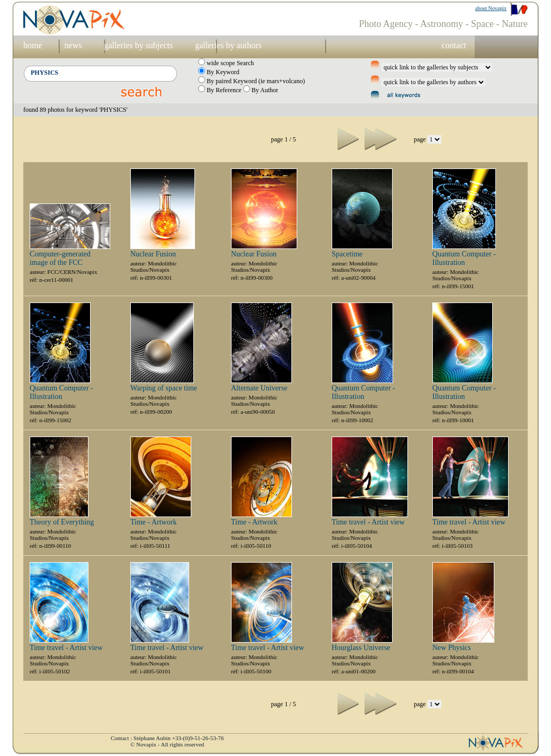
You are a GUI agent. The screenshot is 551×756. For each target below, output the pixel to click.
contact (454, 45)
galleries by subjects (138, 45)
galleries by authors (228, 45)
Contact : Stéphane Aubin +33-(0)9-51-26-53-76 (167, 738)
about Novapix (491, 8)
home (33, 45)
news (73, 45)
